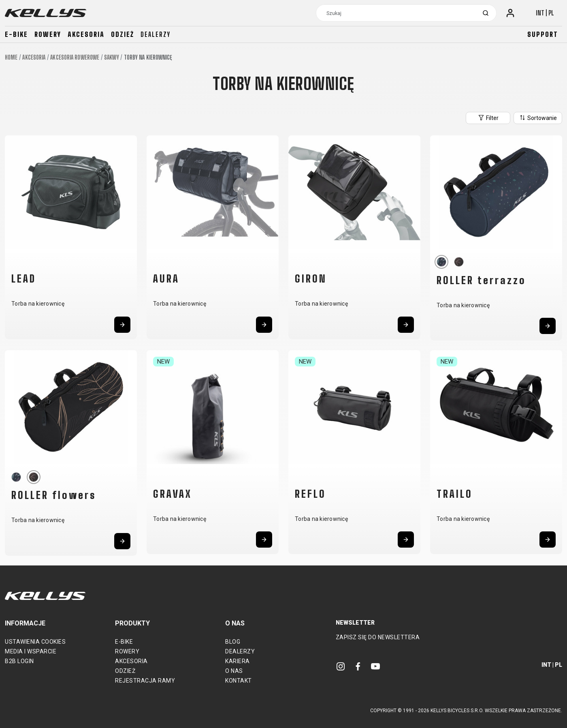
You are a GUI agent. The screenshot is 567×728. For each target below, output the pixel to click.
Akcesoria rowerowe (75, 57)
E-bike (16, 34)
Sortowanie (538, 118)
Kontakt (239, 681)
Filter (488, 118)
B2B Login (19, 661)
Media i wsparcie (31, 651)
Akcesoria (86, 34)
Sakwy (112, 57)
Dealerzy (156, 34)
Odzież (123, 34)
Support (543, 34)
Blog (233, 642)
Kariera (238, 661)
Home (11, 57)
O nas (234, 671)
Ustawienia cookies (35, 642)
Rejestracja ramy (145, 681)
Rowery (48, 34)
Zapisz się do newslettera (378, 637)
